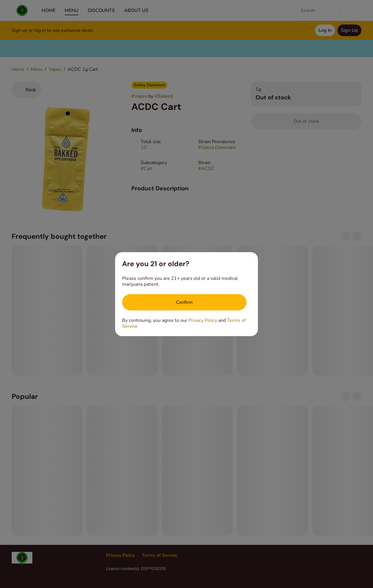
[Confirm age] (184, 302)
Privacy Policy (203, 320)
